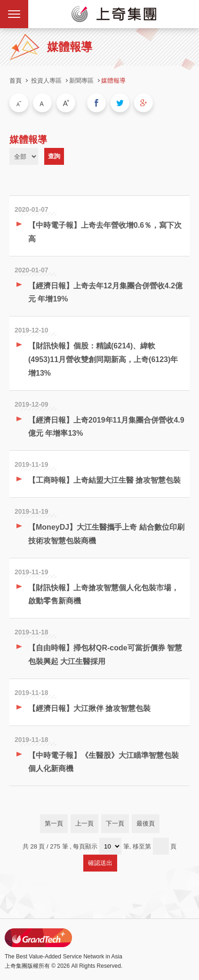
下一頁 (115, 823)
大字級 (66, 103)
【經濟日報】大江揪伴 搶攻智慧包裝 (89, 708)
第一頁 (54, 823)
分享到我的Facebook (96, 103)
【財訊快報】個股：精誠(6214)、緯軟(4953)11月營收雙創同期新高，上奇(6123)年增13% (103, 359)
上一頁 (84, 823)
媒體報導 (113, 81)
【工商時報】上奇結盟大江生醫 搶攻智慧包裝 (104, 480)
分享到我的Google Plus (143, 103)
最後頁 (146, 823)
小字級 (19, 103)
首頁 (16, 81)
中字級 (42, 103)
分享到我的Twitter (120, 103)
